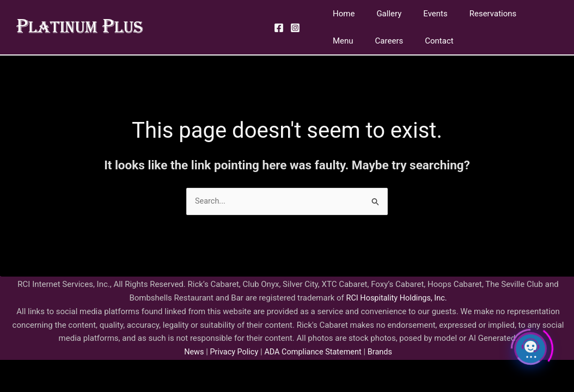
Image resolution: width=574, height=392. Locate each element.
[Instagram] (295, 28)
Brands (383, 352)
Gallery (381, 14)
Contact (389, 41)
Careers (344, 41)
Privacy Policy (231, 352)
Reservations (474, 14)
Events (422, 14)
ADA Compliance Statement (314, 352)
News (191, 352)
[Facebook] (279, 28)
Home (341, 14)
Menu (524, 14)
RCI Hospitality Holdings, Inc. (396, 298)
